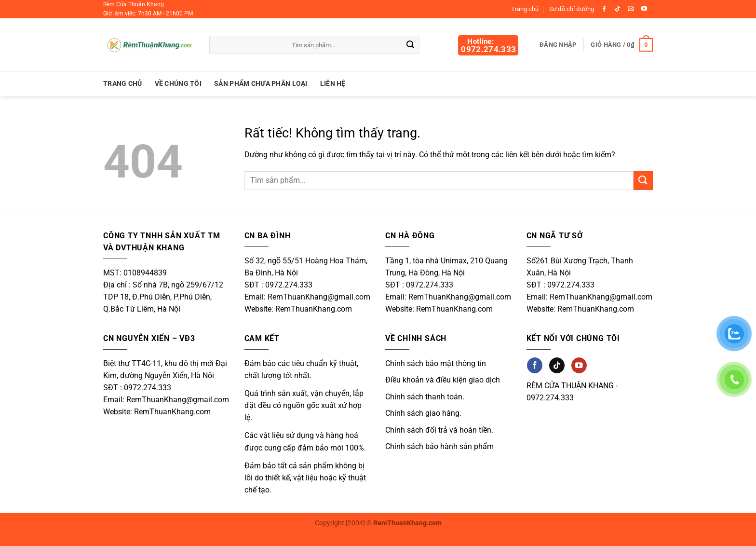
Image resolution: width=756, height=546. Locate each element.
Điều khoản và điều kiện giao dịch (443, 380)
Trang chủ (525, 9)
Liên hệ (333, 84)
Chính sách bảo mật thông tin (436, 363)
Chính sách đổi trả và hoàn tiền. (439, 430)
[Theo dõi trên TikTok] (618, 9)
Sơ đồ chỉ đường (572, 9)
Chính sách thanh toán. (425, 397)
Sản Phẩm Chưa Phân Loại (261, 84)
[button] (622, 45)
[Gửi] (411, 45)
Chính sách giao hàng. (423, 413)
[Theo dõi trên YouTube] (644, 9)
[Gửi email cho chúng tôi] (631, 9)
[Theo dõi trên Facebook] (604, 9)
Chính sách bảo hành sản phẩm (439, 446)
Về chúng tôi (178, 84)
